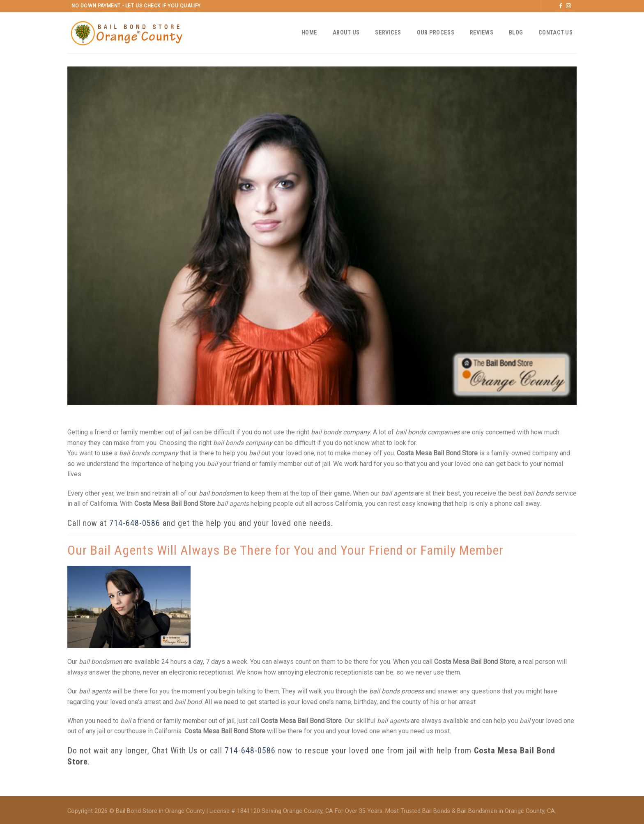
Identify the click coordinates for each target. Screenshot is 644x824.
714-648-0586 (135, 523)
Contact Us (555, 33)
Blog (516, 33)
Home (309, 33)
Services (388, 33)
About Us (346, 33)
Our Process (436, 33)
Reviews (482, 33)
